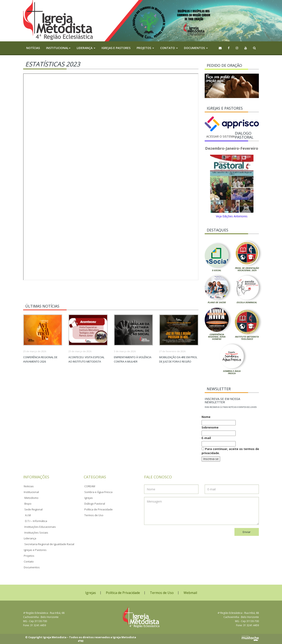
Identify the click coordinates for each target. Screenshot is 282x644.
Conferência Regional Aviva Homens (217, 337)
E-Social (217, 270)
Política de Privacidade (99, 509)
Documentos (32, 567)
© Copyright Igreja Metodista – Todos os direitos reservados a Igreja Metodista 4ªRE (81, 639)
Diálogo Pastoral (95, 504)
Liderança (30, 538)
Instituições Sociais (36, 533)
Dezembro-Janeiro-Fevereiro (232, 148)
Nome (206, 417)
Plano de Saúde (217, 302)
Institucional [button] (58, 48)
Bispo (28, 504)
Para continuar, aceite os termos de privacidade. (230, 451)
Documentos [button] (196, 48)
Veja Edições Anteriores (232, 216)
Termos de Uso (94, 515)
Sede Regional (33, 509)
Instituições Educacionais (40, 527)
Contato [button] (169, 48)
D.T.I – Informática (36, 521)
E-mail (206, 438)
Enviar (247, 532)
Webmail (190, 593)
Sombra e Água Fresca (232, 372)
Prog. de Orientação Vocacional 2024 (247, 269)
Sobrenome (210, 427)
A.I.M (28, 515)
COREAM (90, 486)
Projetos (29, 556)
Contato (29, 561)
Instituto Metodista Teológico (247, 338)
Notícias (33, 48)
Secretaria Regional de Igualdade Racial (49, 544)
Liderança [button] (86, 48)
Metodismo (31, 498)
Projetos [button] (145, 48)
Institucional (31, 492)
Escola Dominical (247, 302)
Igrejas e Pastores (116, 48)
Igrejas (89, 498)
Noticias (29, 486)
